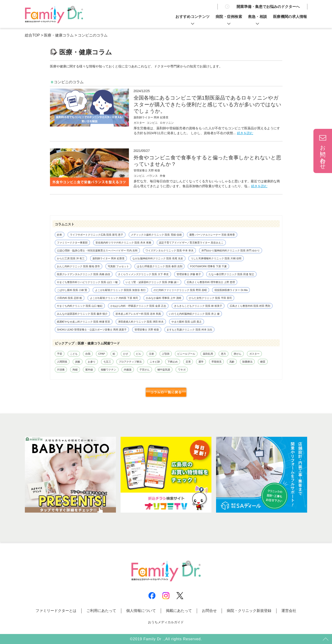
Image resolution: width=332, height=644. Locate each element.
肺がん (238, 354)
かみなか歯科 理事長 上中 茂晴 (164, 298)
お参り (92, 362)
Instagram (166, 596)
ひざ (126, 354)
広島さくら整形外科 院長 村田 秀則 (250, 306)
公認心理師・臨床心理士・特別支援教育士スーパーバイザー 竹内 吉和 (97, 250)
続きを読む (245, 133)
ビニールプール (186, 354)
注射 (151, 354)
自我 (88, 354)
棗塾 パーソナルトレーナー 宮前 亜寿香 (212, 235)
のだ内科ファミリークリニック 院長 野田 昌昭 (180, 290)
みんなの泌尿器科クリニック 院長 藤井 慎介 (82, 314)
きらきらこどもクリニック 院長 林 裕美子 (198, 306)
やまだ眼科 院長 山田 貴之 (187, 322)
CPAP (102, 354)
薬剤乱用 (208, 354)
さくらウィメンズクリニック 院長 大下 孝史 (143, 274)
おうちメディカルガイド (166, 622)
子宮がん (145, 370)
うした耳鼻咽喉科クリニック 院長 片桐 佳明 (216, 258)
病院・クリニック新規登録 (249, 611)
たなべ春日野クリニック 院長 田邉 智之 (231, 274)
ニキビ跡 (155, 362)
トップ (325, 639)
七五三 (107, 362)
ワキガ (182, 370)
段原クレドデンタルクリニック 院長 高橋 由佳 (84, 274)
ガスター (254, 354)
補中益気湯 (164, 370)
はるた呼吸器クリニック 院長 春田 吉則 (160, 266)
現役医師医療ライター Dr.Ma (231, 290)
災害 (188, 362)
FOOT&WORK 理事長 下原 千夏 (208, 266)
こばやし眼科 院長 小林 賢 (72, 290)
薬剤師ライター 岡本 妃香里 (151, 117)
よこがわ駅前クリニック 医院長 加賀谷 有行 (120, 290)
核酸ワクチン (108, 370)
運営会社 (289, 611)
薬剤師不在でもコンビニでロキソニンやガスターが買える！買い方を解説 (54, 15)
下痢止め (173, 362)
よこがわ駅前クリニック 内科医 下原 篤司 (114, 298)
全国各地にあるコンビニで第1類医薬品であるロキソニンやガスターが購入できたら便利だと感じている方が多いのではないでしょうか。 (207, 104)
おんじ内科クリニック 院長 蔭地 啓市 (78, 266)
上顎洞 (166, 354)
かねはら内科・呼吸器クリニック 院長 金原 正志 (138, 306)
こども (74, 354)
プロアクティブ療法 (130, 362)
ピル (138, 354)
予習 (59, 354)
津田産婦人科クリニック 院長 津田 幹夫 (141, 322)
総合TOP (32, 35)
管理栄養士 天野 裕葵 (147, 170)
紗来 (59, 235)
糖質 (263, 362)
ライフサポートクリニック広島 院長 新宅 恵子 (97, 235)
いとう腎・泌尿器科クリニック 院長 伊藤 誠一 (152, 282)
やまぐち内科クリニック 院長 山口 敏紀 (80, 306)
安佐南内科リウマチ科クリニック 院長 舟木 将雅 (123, 243)
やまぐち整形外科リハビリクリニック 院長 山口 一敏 (87, 282)
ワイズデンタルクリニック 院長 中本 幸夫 (169, 250)
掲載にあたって (179, 611)
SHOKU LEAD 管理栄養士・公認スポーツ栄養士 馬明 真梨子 (92, 330)
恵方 (224, 354)
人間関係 (62, 362)
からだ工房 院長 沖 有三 (71, 258)
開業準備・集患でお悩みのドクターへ (268, 7)
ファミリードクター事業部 (72, 243)
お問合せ (209, 611)
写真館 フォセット (118, 266)
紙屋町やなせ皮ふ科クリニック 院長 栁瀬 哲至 (84, 322)
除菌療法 (247, 362)
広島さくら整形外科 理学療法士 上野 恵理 (211, 282)
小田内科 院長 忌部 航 (69, 298)
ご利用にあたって (101, 611)
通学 (201, 362)
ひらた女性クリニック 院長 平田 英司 (210, 298)
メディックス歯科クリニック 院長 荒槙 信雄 (156, 235)
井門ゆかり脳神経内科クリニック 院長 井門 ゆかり (231, 250)
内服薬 (128, 370)
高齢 (232, 362)
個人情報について (141, 611)
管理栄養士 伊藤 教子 (189, 274)
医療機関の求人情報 (290, 17)
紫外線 (89, 370)
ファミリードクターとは (56, 611)
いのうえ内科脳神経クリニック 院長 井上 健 (194, 314)
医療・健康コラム (59, 35)
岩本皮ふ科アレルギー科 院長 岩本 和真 (138, 314)
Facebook (152, 596)
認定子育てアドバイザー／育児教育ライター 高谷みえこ (191, 243)
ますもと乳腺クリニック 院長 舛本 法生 (189, 330)
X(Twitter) (180, 596)
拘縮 (75, 370)
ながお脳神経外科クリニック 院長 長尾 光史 (158, 258)
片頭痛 (61, 370)
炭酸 (78, 362)
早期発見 (217, 362)
